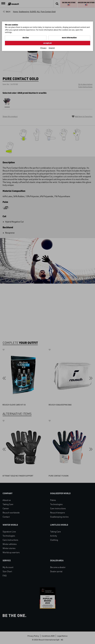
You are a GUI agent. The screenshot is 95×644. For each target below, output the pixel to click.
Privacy (43, 48)
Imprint (52, 48)
